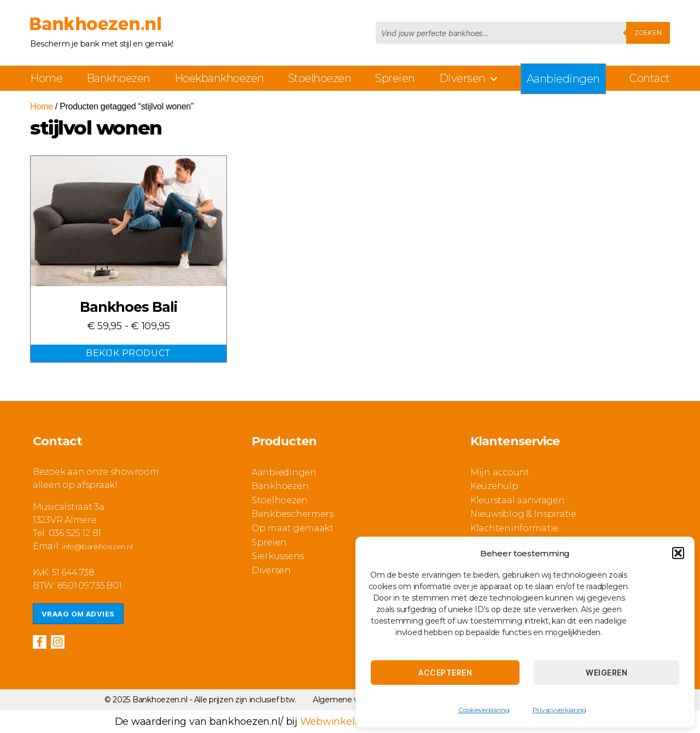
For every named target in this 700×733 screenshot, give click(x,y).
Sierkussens (278, 556)
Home (46, 78)
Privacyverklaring (559, 710)
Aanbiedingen (563, 79)
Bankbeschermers (293, 514)
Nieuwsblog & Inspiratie (523, 514)
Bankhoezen (118, 78)
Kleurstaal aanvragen (518, 500)
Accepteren (445, 673)
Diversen (462, 78)
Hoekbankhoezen (219, 78)
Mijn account (500, 472)
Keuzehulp (494, 486)
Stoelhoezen (320, 78)
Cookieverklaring (484, 710)
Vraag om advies (78, 614)
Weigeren (606, 673)
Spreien (395, 78)
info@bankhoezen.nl (97, 546)
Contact (650, 78)
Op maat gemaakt (293, 528)
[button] (678, 553)
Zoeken (648, 33)
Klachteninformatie (514, 528)
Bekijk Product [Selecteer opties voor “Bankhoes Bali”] (128, 353)
